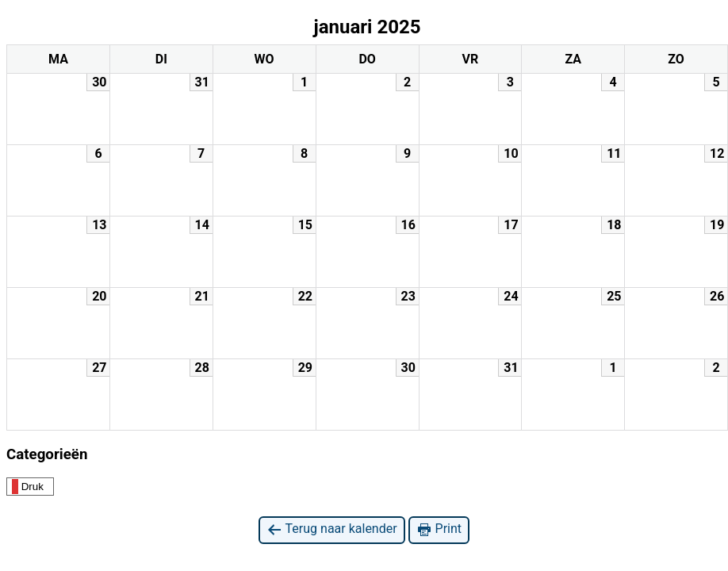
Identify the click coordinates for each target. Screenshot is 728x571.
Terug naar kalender (332, 529)
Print (439, 529)
